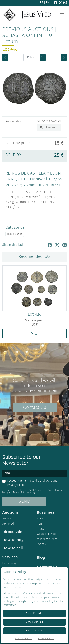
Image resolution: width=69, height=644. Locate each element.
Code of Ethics (46, 534)
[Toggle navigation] (62, 15)
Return (10, 42)
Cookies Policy (23, 639)
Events (41, 545)
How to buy (13, 540)
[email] (34, 474)
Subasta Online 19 (27, 36)
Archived (8, 524)
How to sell (13, 548)
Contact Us (34, 408)
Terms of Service (21, 493)
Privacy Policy (16, 485)
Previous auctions (28, 30)
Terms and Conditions (38, 481)
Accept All (35, 613)
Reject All (35, 631)
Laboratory (9, 564)
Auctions (8, 519)
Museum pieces (47, 539)
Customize (34, 622)
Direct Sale (12, 532)
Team (41, 524)
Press (40, 529)
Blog (41, 558)
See (35, 334)
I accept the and (32, 483)
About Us (43, 519)
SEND (24, 502)
